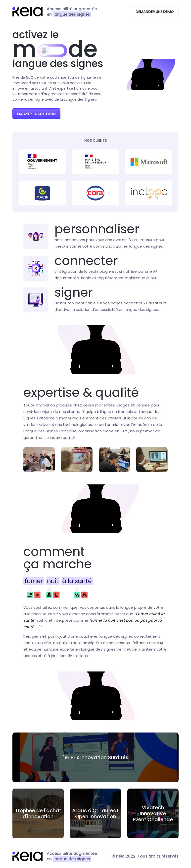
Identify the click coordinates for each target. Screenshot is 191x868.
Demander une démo (155, 12)
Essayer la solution (36, 114)
